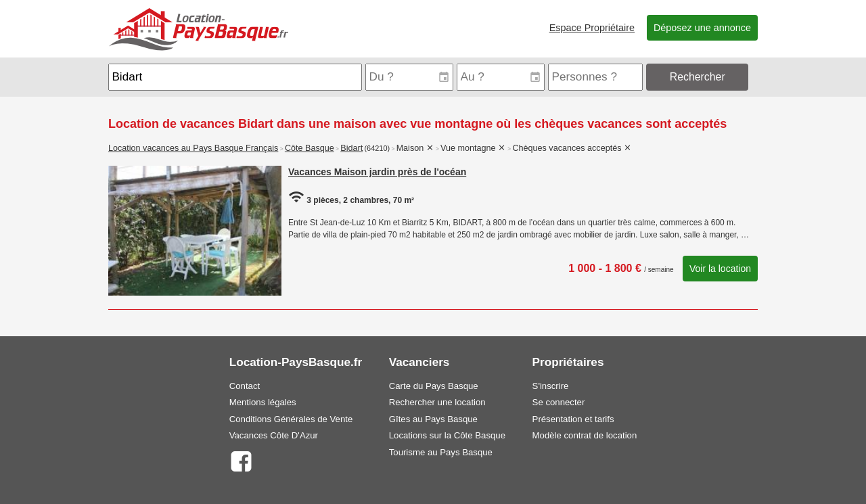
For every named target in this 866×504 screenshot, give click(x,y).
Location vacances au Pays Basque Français (193, 148)
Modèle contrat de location (585, 435)
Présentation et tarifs (573, 419)
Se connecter (559, 402)
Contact (245, 386)
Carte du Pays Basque (434, 386)
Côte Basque (310, 148)
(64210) (377, 148)
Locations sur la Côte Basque (447, 435)
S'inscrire (551, 386)
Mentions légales (263, 402)
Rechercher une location (437, 402)
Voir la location (720, 269)
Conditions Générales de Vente (291, 419)
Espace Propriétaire (592, 28)
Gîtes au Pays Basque (433, 419)
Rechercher (698, 77)
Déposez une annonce (702, 28)
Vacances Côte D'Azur (274, 435)
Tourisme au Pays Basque (441, 452)
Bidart (351, 148)
